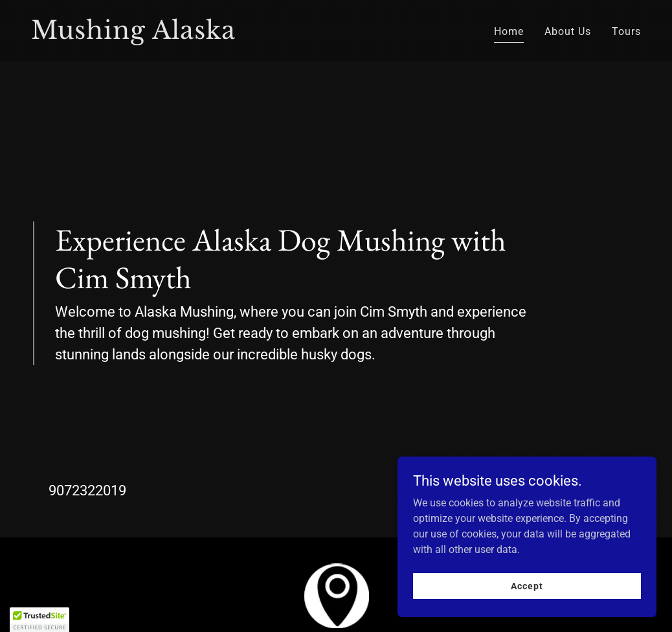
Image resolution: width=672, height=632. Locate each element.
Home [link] (509, 31)
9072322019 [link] (87, 491)
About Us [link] (568, 31)
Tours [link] (626, 31)
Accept (527, 585)
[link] (178, 35)
